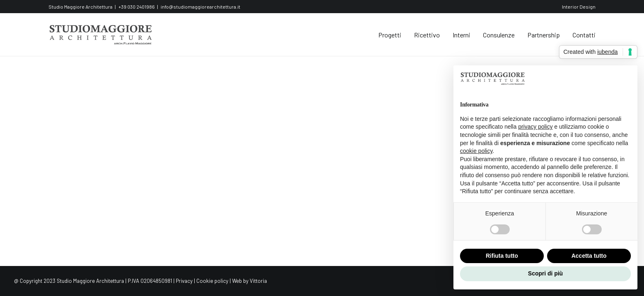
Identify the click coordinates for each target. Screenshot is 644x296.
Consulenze (499, 35)
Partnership (544, 35)
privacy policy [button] (536, 127)
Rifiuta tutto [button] (502, 256)
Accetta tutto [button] (589, 256)
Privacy (184, 281)
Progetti (390, 35)
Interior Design (579, 7)
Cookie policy (212, 281)
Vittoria (258, 281)
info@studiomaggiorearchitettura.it (200, 7)
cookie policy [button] (476, 151)
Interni (461, 35)
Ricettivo (427, 35)
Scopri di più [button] (546, 273)
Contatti (584, 35)
